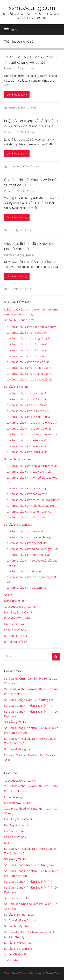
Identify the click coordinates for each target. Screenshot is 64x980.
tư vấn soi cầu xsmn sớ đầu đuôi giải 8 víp (33, 500)
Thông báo (11, 960)
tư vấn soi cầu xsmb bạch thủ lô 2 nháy (31, 327)
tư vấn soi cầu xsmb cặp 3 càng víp (29, 339)
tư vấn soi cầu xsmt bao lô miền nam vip (32, 466)
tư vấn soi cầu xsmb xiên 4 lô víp (27, 452)
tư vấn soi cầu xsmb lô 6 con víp (27, 399)
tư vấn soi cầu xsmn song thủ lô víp (29, 512)
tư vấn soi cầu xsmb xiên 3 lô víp (27, 446)
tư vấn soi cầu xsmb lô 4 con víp (27, 394)
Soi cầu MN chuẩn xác (18, 459)
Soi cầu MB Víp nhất (17, 387)
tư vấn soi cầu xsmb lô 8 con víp (27, 405)
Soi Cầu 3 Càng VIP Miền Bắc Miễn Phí (28, 706)
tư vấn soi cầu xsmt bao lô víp (26, 531)
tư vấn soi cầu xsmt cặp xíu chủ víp (29, 537)
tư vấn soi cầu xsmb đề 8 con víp (27, 356)
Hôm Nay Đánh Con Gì (22, 108)
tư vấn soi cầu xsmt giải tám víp (27, 588)
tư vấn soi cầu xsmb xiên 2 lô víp (27, 440)
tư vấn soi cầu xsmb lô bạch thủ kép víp (32, 423)
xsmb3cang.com (32, 8)
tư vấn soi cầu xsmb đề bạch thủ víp (30, 368)
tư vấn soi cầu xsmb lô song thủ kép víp (32, 434)
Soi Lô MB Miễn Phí (16, 642)
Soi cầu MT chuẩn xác (18, 525)
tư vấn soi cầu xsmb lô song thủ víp (29, 429)
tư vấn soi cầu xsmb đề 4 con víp (27, 344)
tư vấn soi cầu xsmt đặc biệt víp (27, 543)
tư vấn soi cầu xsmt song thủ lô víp (29, 555)
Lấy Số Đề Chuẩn (15, 624)
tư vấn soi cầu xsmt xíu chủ (24, 571)
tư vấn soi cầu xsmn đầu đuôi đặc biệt (31, 506)
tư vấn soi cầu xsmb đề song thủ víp (30, 374)
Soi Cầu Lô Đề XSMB (17, 636)
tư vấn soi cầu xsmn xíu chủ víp (26, 518)
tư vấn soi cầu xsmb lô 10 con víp (28, 411)
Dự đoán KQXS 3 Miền (18, 618)
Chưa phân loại (13, 797)
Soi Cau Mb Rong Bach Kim (21, 749)
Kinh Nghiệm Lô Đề (21, 230)
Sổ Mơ (8, 595)
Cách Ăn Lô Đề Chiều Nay (24, 167)
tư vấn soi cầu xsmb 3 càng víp (26, 333)
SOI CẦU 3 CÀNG (15, 722)
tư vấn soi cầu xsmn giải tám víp (27, 488)
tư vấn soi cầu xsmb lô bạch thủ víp (29, 417)
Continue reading (17, 95)
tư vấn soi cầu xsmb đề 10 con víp (28, 362)
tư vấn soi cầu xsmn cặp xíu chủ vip (29, 472)
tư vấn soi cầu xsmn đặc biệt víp (27, 494)
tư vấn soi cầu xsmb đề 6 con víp (28, 350)
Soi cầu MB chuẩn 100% (19, 320)
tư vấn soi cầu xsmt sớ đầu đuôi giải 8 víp (33, 549)
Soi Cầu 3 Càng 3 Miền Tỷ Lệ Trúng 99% (29, 700)
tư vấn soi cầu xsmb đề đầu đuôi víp (30, 380)
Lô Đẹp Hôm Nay (15, 630)
